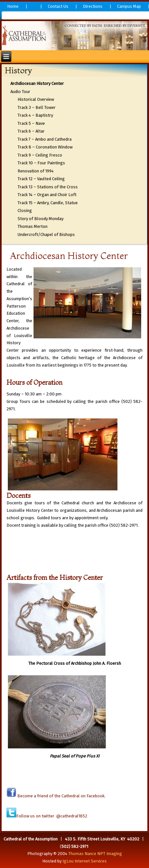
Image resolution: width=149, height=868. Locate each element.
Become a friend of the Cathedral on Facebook (60, 796)
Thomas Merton (33, 226)
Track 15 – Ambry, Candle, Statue (48, 203)
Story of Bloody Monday (41, 219)
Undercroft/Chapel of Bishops (46, 235)
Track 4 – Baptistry (35, 115)
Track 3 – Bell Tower (37, 107)
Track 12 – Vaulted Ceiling (41, 179)
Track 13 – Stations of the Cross (48, 187)
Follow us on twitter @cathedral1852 (52, 816)
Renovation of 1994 (36, 171)
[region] (75, 36)
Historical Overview (36, 99)
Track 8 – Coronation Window (45, 147)
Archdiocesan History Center (37, 83)
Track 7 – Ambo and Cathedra (45, 139)
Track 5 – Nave (31, 123)
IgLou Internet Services (85, 861)
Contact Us (58, 6)
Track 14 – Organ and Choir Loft (47, 195)
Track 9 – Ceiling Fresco (40, 155)
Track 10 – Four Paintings (41, 163)
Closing (25, 211)
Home (13, 6)
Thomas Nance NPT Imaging (95, 854)
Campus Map (129, 6)
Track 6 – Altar (31, 131)
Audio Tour (20, 92)
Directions (93, 6)
